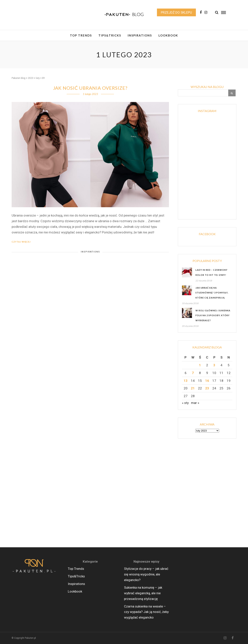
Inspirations (140, 35)
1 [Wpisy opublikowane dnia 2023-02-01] (200, 365)
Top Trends (81, 35)
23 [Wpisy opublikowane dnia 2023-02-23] (207, 388)
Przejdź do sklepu (176, 12)
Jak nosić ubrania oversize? (90, 88)
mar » (195, 403)
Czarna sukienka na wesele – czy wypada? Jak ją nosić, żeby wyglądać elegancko (146, 612)
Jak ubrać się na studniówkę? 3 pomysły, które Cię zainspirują (212, 293)
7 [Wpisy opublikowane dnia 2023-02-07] (193, 373)
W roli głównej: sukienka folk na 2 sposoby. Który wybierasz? (213, 315)
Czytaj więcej (21, 242)
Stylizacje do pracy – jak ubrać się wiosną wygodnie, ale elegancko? (146, 574)
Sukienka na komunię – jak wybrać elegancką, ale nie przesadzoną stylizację (143, 593)
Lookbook (168, 35)
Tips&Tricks (110, 35)
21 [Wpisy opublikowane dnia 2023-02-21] (193, 388)
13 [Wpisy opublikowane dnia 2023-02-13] (186, 381)
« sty (185, 403)
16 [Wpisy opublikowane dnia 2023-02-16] (207, 381)
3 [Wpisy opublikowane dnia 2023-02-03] (214, 365)
